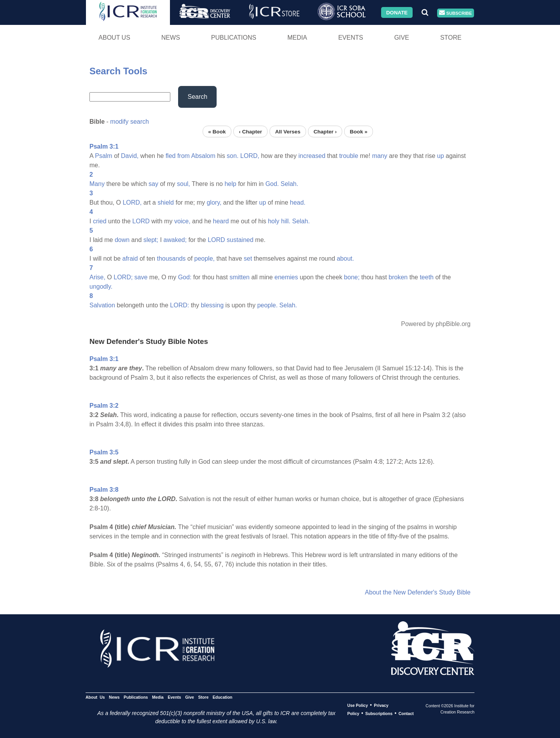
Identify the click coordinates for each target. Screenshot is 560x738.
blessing (212, 305)
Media (297, 38)
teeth (427, 277)
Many (97, 184)
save (141, 277)
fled (171, 156)
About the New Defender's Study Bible (418, 592)
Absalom (203, 156)
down (122, 240)
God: (185, 277)
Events (351, 38)
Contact (406, 713)
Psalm (103, 156)
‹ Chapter (250, 131)
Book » (358, 131)
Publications (234, 38)
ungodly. (101, 287)
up (441, 156)
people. (267, 305)
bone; (352, 277)
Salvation (102, 305)
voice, (182, 221)
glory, (214, 202)
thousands (171, 259)
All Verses (288, 131)
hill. (286, 221)
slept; (151, 240)
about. (345, 259)
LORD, (250, 156)
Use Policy (358, 705)
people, (205, 259)
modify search (129, 122)
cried (100, 221)
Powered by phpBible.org (436, 324)
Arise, (97, 277)
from (184, 156)
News (171, 38)
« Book (217, 131)
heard (221, 221)
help (230, 184)
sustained (240, 240)
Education (223, 697)
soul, (184, 184)
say (153, 184)
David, (130, 156)
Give (402, 38)
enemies (286, 277)
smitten (240, 277)
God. (272, 184)
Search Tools (118, 71)
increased (312, 156)
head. (298, 202)
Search (197, 97)
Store (451, 38)
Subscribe (455, 13)
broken (398, 277)
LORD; (123, 277)
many (380, 156)
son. (233, 156)
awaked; (175, 240)
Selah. (290, 184)
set (248, 259)
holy (274, 221)
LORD (141, 221)
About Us (114, 38)
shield (166, 202)
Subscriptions (379, 713)
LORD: (179, 305)
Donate (397, 12)
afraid (130, 259)
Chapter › (325, 131)
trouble (349, 156)
